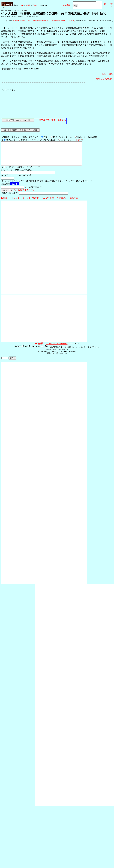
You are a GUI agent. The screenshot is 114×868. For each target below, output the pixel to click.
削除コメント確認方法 (67, 203)
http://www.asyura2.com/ (57, 348)
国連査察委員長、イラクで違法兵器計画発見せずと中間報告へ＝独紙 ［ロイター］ (44, 21)
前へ (111, 74)
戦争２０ (36, 5)
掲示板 (28, 5)
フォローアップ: (9, 90)
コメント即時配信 (31, 203)
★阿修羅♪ (67, 5)
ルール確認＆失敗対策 (24, 195)
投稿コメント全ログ (10, 203)
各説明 (79, 140)
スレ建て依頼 (48, 203)
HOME (21, 5)
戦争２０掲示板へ (105, 79)
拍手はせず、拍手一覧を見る (52, 120)
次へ (106, 4)
